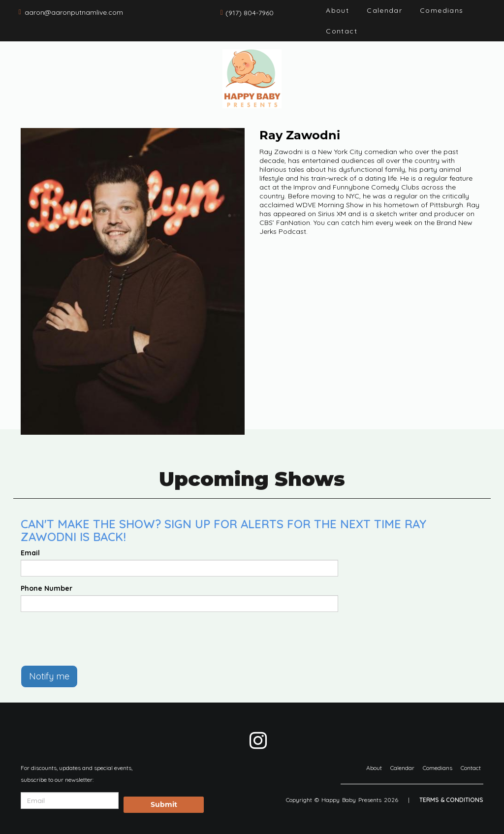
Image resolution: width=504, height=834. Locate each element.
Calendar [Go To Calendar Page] (384, 10)
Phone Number (47, 588)
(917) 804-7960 (250, 13)
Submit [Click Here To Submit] (164, 804)
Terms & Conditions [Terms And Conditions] (451, 800)
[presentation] (95, 639)
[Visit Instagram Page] (258, 740)
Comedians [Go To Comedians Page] (441, 10)
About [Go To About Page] (337, 10)
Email (30, 553)
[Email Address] (70, 801)
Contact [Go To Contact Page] (342, 31)
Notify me (49, 676)
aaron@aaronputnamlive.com (74, 12)
